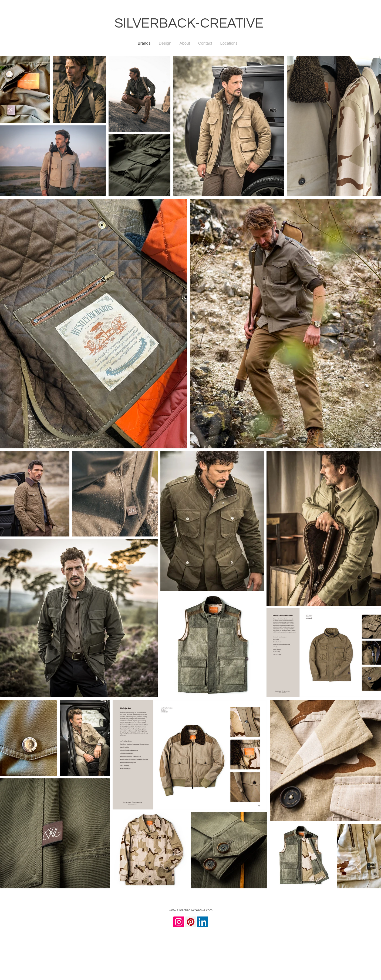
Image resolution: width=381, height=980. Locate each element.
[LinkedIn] (203, 922)
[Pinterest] (191, 922)
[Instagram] (179, 922)
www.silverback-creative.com (191, 910)
